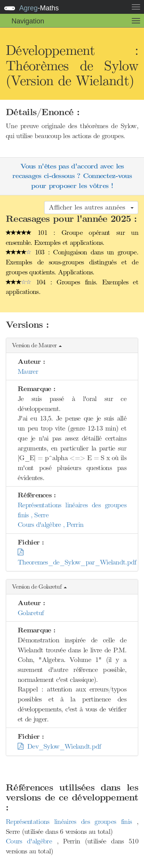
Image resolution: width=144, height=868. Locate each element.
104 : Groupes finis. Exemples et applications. (72, 287)
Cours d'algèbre (31, 841)
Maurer (28, 371)
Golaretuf (31, 613)
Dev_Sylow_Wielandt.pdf (59, 746)
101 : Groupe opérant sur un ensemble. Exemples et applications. (72, 238)
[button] (72, 346)
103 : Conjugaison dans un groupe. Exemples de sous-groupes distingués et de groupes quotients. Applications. (72, 262)
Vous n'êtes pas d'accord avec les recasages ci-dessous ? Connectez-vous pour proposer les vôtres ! (72, 176)
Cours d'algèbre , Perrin (50, 525)
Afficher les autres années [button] (91, 207)
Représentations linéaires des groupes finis (71, 822)
